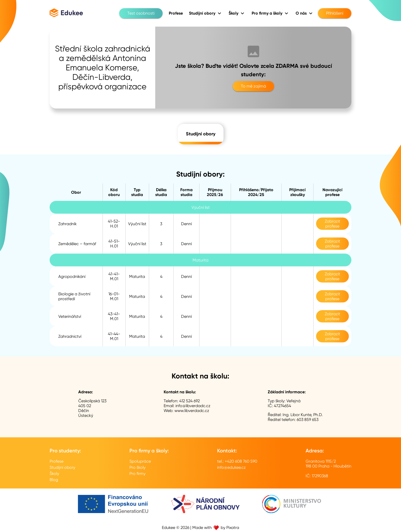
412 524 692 (190, 401)
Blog (54, 480)
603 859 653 (308, 420)
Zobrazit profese (332, 224)
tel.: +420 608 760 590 (237, 461)
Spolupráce (140, 461)
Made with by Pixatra (216, 528)
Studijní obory (201, 134)
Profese (57, 461)
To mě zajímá (253, 86)
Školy (54, 474)
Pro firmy (137, 474)
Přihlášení (335, 13)
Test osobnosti (141, 13)
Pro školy (137, 467)
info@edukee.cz (231, 467)
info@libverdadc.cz (193, 406)
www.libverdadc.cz (192, 411)
